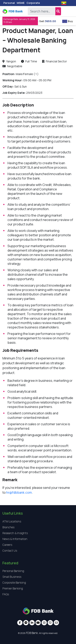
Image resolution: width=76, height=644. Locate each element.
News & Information (15, 539)
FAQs (6, 594)
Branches (8, 527)
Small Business (12, 577)
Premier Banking (13, 588)
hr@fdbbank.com (19, 492)
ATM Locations (12, 521)
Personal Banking (13, 571)
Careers (7, 545)
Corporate (33, 3)
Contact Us (10, 551)
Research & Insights (15, 533)
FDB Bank (32, 633)
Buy (73, 21)
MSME (21, 3)
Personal (9, 3)
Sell (44, 21)
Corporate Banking (14, 583)
